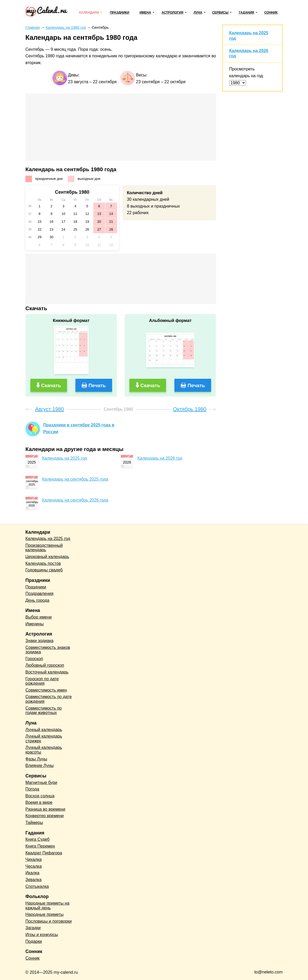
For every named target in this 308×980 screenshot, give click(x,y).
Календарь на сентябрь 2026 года (75, 500)
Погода (32, 789)
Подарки (34, 941)
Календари (89, 13)
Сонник (271, 13)
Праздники (120, 13)
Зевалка (33, 880)
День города (37, 600)
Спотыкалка (37, 886)
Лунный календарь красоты (44, 750)
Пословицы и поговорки (49, 921)
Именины (35, 624)
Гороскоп (34, 659)
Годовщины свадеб (44, 570)
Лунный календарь (44, 730)
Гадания (246, 13)
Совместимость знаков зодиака (48, 650)
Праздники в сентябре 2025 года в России (79, 428)
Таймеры (34, 823)
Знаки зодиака (39, 641)
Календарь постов (43, 563)
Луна (198, 13)
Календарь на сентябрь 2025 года (75, 479)
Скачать (51, 385)
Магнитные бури (41, 783)
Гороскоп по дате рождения (42, 681)
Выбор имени (38, 617)
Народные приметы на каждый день (47, 906)
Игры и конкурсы (42, 935)
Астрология (172, 13)
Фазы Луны (36, 759)
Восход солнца (40, 796)
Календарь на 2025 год (65, 458)
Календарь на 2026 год (160, 458)
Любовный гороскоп (45, 665)
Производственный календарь (44, 548)
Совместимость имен (46, 690)
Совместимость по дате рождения (49, 699)
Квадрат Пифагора (44, 853)
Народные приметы (45, 914)
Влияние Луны (40, 765)
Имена (145, 13)
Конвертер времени (45, 816)
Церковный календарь (47, 557)
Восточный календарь (47, 672)
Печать (97, 385)
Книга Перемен (40, 846)
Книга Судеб (37, 839)
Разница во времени (45, 809)
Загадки (33, 928)
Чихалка (34, 859)
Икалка (32, 873)
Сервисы (220, 13)
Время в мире (39, 802)
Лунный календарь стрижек (44, 739)
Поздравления (39, 594)
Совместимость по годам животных (44, 711)
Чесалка (34, 866)
